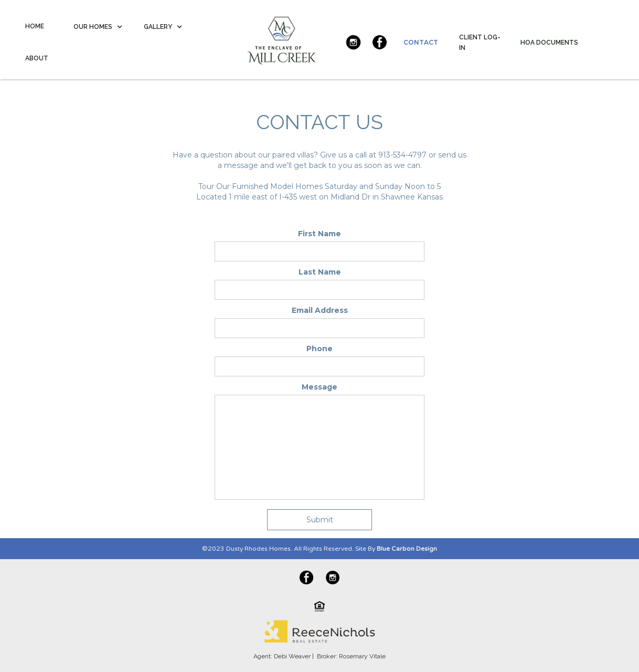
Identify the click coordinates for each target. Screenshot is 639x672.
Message (319, 387)
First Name (319, 234)
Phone (319, 349)
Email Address (320, 310)
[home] (275, 37)
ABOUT (37, 58)
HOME (35, 26)
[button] (98, 27)
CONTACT (421, 42)
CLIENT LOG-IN (480, 43)
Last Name (320, 272)
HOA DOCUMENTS (549, 43)
